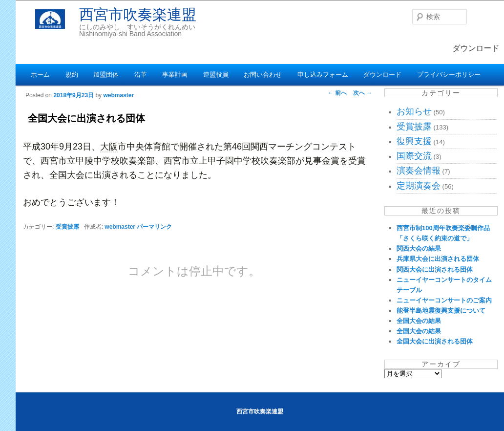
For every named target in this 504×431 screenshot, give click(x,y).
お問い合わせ (263, 75)
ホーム (40, 75)
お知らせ (414, 111)
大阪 (109, 147)
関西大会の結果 (419, 248)
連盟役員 (216, 75)
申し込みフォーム (323, 75)
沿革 (141, 75)
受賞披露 (67, 227)
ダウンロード (382, 75)
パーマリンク (154, 227)
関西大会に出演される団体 (435, 269)
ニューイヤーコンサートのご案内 (444, 300)
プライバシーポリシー (449, 75)
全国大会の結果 (419, 321)
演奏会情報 (419, 171)
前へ (337, 93)
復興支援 (414, 141)
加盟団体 (106, 75)
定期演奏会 (419, 186)
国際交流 (414, 156)
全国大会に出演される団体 (435, 341)
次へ (363, 93)
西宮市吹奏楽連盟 (138, 14)
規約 (72, 75)
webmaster (118, 95)
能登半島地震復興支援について (441, 311)
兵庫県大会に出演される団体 (438, 259)
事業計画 (175, 75)
